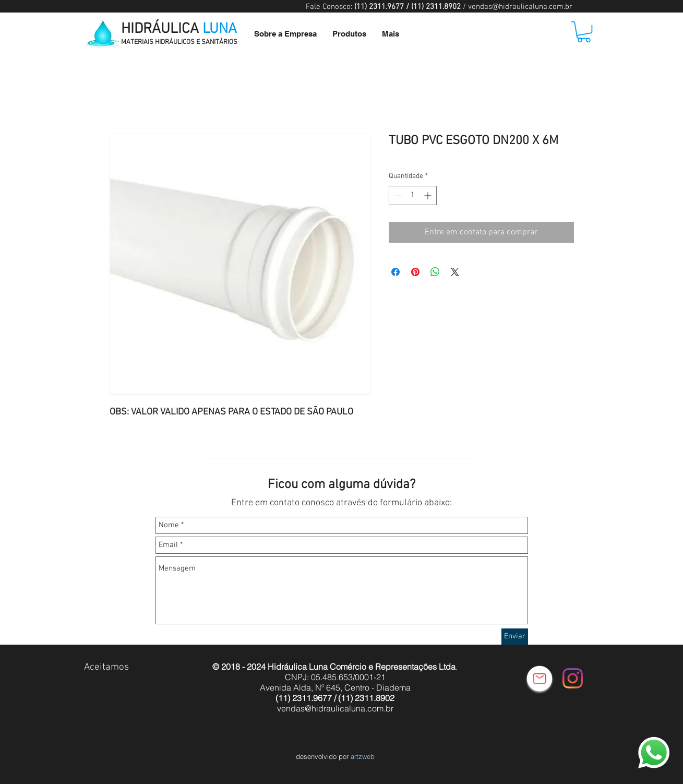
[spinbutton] (413, 195)
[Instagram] (573, 678)
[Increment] (429, 195)
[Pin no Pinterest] (415, 272)
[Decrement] (397, 195)
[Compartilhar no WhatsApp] (435, 272)
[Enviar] (515, 637)
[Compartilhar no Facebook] (396, 272)
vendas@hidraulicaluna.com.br (520, 7)
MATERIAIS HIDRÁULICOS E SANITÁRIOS (179, 42)
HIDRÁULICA (179, 29)
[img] (95, 685)
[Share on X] (455, 272)
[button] (584, 32)
